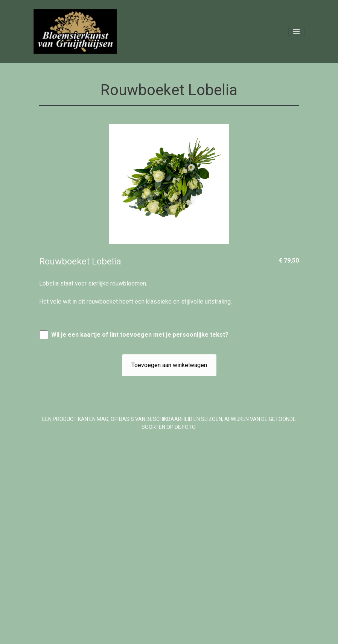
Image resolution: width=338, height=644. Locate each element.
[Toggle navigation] (296, 32)
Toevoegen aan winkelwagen (169, 365)
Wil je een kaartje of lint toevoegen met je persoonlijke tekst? (140, 335)
